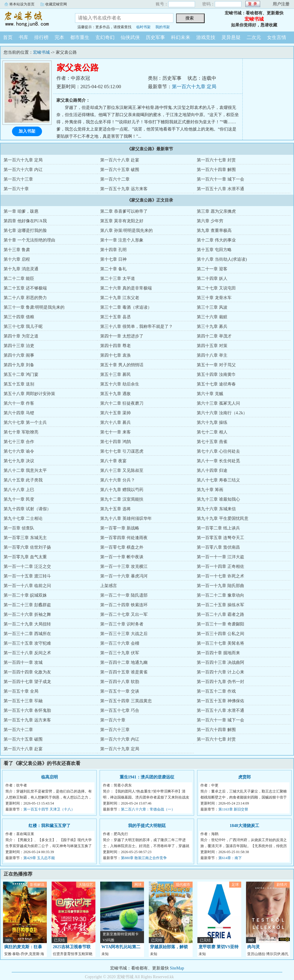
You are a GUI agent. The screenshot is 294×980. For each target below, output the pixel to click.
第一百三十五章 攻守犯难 (27, 643)
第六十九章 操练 (212, 423)
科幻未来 (181, 37)
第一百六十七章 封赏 (216, 160)
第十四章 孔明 (113, 250)
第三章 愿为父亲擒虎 (216, 211)
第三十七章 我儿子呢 (23, 327)
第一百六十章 (16, 189)
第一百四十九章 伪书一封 (220, 682)
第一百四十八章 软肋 (120, 682)
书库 (23, 37)
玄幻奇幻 (105, 37)
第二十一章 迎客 (212, 269)
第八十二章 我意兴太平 (25, 471)
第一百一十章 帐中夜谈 (122, 557)
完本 (59, 37)
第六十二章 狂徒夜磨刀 (122, 403)
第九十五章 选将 (115, 509)
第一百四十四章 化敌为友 (27, 672)
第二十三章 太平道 (118, 279)
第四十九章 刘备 (19, 365)
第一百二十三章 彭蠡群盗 (27, 605)
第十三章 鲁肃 (17, 250)
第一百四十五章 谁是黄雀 (124, 672)
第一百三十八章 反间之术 (27, 653)
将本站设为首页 (22, 4)
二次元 (254, 37)
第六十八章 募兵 (115, 423)
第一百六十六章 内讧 (23, 170)
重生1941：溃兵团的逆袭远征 (147, 777)
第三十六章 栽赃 (212, 317)
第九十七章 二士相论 (23, 518)
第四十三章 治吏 (19, 346)
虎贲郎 (244, 777)
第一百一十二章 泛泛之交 (27, 566)
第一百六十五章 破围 (120, 170)
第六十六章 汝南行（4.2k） (222, 413)
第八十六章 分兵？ (118, 480)
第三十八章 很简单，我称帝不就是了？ (136, 327)
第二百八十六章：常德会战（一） (148, 809)
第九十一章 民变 (19, 499)
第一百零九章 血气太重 (25, 557)
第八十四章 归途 (212, 471)
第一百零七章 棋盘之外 (122, 547)
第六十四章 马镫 (19, 413)
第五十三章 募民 (115, 375)
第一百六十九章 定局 (194, 87)
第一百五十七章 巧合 (120, 710)
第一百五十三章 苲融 (23, 701)
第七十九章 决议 (19, 461)
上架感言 (109, 586)
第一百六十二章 (115, 179)
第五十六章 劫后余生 (120, 384)
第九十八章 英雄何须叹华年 (126, 518)
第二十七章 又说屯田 (216, 288)
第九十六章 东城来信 (216, 509)
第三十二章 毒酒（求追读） (126, 307)
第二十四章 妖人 (212, 279)
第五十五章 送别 (19, 384)
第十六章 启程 (17, 259)
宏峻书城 (33, 19)
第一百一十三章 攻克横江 (124, 566)
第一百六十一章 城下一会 (220, 179)
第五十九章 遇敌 (115, 394)
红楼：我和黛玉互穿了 (49, 826)
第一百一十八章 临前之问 (27, 586)
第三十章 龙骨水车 (214, 298)
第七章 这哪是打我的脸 (25, 231)
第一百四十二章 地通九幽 (124, 662)
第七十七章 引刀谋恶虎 (122, 451)
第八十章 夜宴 (113, 461)
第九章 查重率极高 (214, 231)
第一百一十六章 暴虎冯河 (124, 576)
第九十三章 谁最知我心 (218, 499)
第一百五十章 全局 (21, 691)
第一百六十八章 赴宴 (120, 160)
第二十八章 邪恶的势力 (25, 298)
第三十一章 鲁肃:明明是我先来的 (34, 307)
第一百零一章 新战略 (120, 528)
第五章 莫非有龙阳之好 (122, 221)
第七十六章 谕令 (19, 451)
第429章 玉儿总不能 (39, 858)
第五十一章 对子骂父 (216, 365)
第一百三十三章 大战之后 (124, 634)
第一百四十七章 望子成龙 (27, 682)
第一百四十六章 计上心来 (220, 672)
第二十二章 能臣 (19, 279)
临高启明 (49, 777)
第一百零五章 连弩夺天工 (220, 538)
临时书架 (143, 27)
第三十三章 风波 (212, 307)
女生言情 (277, 37)
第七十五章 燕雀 (212, 442)
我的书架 (163, 27)
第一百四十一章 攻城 (23, 662)
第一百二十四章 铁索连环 (124, 605)
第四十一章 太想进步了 (122, 336)
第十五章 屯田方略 (214, 250)
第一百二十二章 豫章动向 (220, 595)
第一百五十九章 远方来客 (124, 189)
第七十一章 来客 (115, 432)
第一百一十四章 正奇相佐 (220, 566)
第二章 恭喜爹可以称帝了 (124, 211)
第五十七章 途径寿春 (216, 384)
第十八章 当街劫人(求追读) (222, 259)
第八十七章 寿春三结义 (218, 480)
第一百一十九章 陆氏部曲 (220, 586)
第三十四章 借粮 (19, 317)
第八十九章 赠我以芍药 (122, 490)
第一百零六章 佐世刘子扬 (27, 547)
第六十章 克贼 (210, 394)
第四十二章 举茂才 (214, 336)
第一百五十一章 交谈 (120, 691)
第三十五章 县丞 (115, 317)
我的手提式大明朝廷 (147, 826)
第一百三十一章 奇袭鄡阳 (220, 624)
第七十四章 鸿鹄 (115, 442)
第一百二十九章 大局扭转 (27, 624)
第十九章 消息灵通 (21, 269)
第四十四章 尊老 (115, 346)
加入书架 (27, 131)
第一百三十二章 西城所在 (27, 634)
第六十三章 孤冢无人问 (218, 403)
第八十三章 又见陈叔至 (122, 471)
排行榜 (41, 37)
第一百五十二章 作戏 (216, 691)
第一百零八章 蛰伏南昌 (218, 547)
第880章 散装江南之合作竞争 (144, 858)
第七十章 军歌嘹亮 (21, 432)
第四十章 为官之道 (21, 336)
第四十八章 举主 (212, 355)
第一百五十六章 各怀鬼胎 (27, 710)
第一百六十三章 (18, 179)
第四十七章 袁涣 (115, 355)
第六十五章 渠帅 (115, 413)
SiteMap (177, 968)
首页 (8, 37)
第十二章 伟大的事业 (216, 240)
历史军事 (155, 37)
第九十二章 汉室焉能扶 (122, 499)
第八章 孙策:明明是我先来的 (126, 231)
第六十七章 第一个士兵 (25, 423)
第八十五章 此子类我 (23, 480)
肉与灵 (253, 947)
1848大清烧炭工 (244, 826)
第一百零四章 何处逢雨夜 (124, 538)
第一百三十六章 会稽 (120, 643)
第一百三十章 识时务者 (122, 624)
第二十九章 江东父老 (120, 298)
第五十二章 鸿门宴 (21, 375)
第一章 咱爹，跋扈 (21, 211)
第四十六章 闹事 (19, 355)
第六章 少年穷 (210, 221)
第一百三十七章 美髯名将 (220, 643)
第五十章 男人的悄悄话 (122, 365)
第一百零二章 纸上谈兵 (218, 528)
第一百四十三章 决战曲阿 (220, 662)
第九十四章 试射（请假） (27, 509)
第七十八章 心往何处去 (218, 451)
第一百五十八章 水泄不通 (220, 189)
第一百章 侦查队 (19, 528)
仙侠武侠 (130, 37)
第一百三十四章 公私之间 (220, 634)
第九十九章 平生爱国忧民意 (223, 518)
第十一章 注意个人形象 (122, 240)
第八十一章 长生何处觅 (218, 461)
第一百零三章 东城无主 (25, 538)
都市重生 (80, 37)
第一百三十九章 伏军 (120, 653)
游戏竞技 (206, 37)
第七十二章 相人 (212, 432)
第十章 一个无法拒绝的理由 (29, 240)
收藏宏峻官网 (56, 4)
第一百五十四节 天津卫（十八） (49, 809)
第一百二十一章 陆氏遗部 (124, 595)
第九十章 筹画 (210, 490)
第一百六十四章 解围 (216, 170)
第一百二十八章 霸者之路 (220, 614)
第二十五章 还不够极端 (25, 288)
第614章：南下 (230, 858)
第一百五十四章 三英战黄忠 (126, 701)
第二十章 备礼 (113, 269)
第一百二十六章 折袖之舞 (27, 614)
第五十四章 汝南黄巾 (216, 375)
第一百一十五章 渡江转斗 (27, 576)
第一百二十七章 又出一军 (124, 614)
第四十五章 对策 (212, 346)
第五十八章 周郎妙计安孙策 (29, 394)
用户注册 (281, 4)
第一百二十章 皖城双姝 (25, 595)
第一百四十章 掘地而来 (218, 653)
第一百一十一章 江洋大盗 (220, 557)
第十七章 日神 (113, 259)
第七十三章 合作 (19, 442)
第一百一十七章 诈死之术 (220, 576)
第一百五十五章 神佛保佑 (220, 701)
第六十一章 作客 (19, 403)
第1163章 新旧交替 (233, 809)
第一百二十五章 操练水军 (220, 605)
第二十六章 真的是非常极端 (126, 288)
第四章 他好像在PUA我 (25, 221)
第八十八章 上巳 (19, 490)
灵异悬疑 (231, 37)
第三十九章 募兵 (212, 327)
